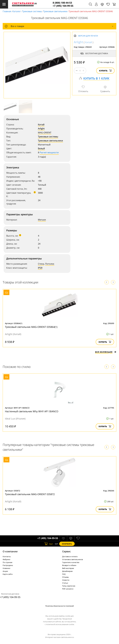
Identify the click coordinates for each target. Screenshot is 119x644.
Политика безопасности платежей (59, 606)
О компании (10, 551)
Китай (41, 125)
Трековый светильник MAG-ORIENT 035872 (30, 494)
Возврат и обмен (69, 565)
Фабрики (6, 559)
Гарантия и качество (71, 562)
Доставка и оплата (70, 556)
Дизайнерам (67, 571)
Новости (66, 580)
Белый (41, 148)
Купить (105, 71)
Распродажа (8, 565)
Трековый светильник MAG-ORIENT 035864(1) (31, 327)
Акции (5, 571)
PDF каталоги (68, 589)
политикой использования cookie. (60, 624)
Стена (41, 264)
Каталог (17, 11)
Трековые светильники (55, 11)
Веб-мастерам (68, 568)
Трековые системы (32, 11)
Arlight (41, 129)
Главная (7, 11)
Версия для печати (88, 36)
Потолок (50, 264)
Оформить (67, 544)
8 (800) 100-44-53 (62, 3)
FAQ (64, 574)
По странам (8, 562)
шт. (49, 544)
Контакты (7, 556)
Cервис (66, 551)
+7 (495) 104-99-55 (63, 6)
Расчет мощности (49, 152)
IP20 (40, 268)
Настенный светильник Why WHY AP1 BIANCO (32, 411)
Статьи (65, 583)
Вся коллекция (106, 352)
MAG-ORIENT (45, 133)
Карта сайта (8, 574)
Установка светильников (72, 559)
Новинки (6, 568)
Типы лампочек (69, 586)
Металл (42, 220)
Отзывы (65, 577)
